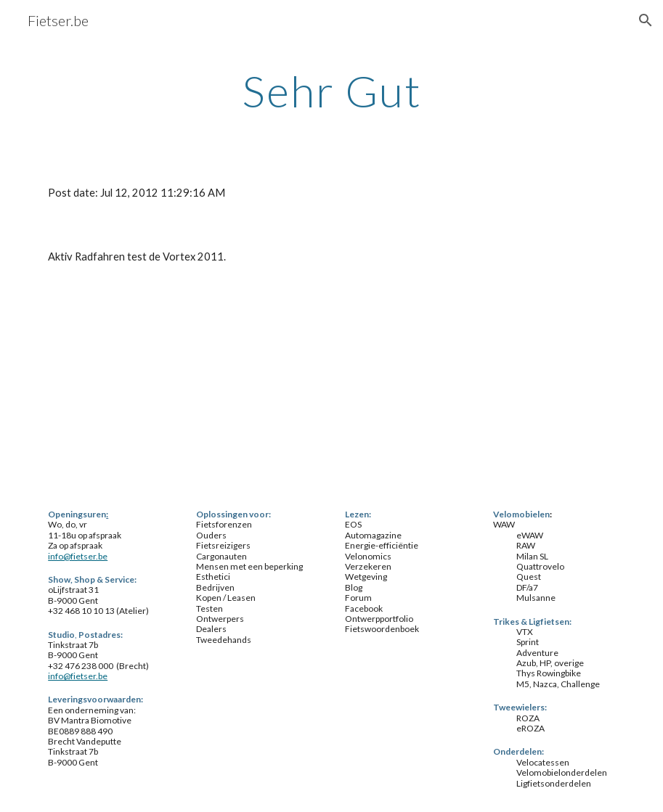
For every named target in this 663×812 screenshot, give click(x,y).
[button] (646, 20)
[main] (331, 91)
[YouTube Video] (134, 388)
